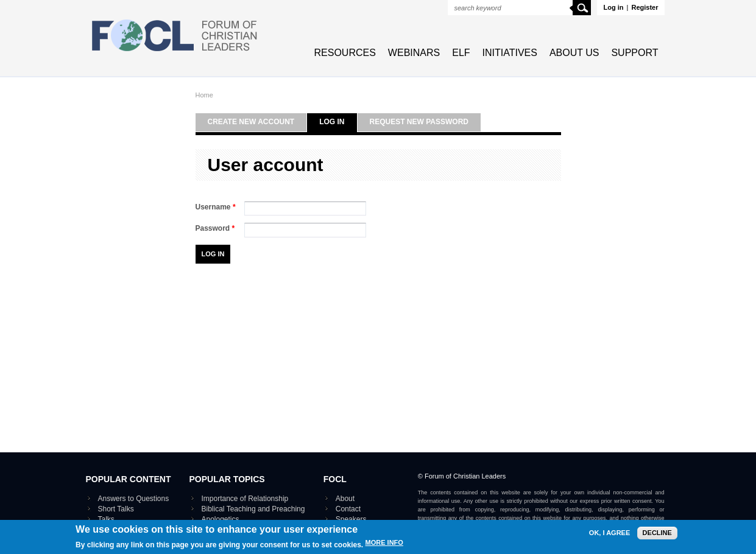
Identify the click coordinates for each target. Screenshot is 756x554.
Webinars (414, 53)
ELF (461, 53)
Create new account (251, 122)
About (345, 499)
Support (634, 53)
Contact (348, 509)
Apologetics (221, 519)
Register (645, 7)
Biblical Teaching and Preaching (253, 509)
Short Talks (116, 509)
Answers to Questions (134, 499)
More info (384, 545)
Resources (345, 53)
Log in (613, 7)
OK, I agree (609, 535)
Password (215, 228)
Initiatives (510, 53)
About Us (574, 53)
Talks (106, 519)
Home (204, 95)
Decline (657, 535)
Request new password (419, 122)
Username (216, 207)
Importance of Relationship (245, 499)
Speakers (351, 519)
